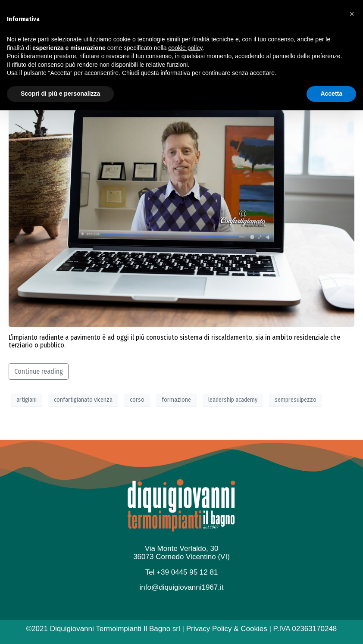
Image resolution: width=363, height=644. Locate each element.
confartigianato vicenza (83, 400)
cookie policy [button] (185, 581)
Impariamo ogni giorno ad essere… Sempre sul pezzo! (160, 80)
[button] (352, 547)
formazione (176, 400)
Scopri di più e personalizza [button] (60, 627)
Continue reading (39, 371)
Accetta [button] (331, 627)
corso (137, 400)
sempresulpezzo (296, 400)
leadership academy (233, 400)
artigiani (27, 400)
